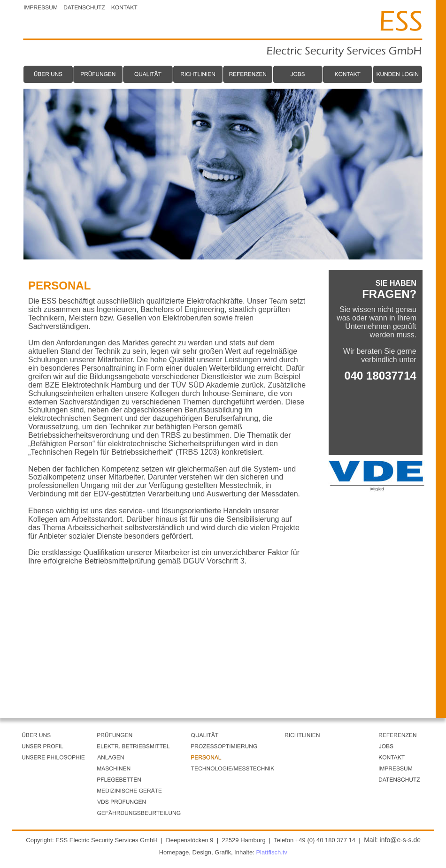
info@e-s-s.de (400, 840)
